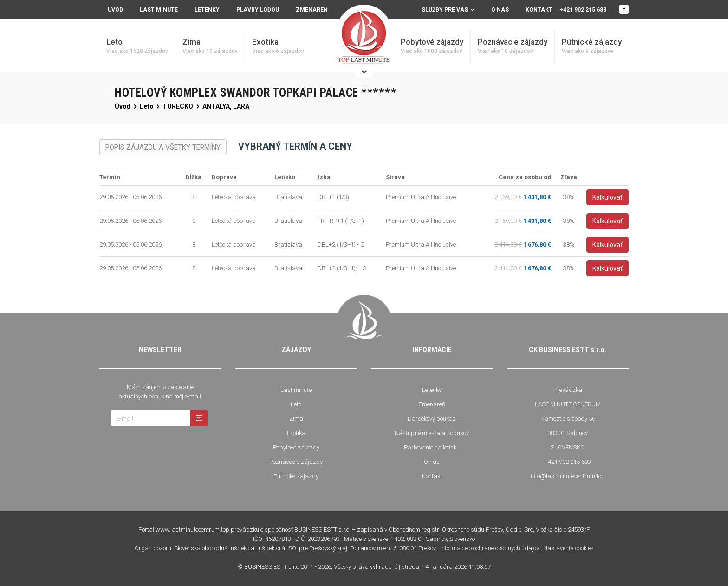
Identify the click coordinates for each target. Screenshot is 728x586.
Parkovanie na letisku (432, 447)
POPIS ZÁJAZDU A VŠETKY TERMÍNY (163, 147)
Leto (137, 46)
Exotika (278, 46)
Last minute (159, 10)
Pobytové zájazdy (432, 46)
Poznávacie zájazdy (513, 46)
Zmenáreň (312, 10)
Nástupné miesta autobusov (432, 433)
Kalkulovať (608, 197)
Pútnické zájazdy (592, 46)
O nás (500, 10)
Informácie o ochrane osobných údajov (490, 548)
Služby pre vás (448, 10)
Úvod (123, 106)
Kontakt (432, 476)
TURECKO (178, 106)
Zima (210, 46)
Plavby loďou (258, 10)
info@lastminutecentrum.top (568, 476)
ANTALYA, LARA (226, 106)
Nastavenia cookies (569, 548)
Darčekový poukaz (432, 419)
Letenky (207, 10)
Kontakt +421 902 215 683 (566, 10)
